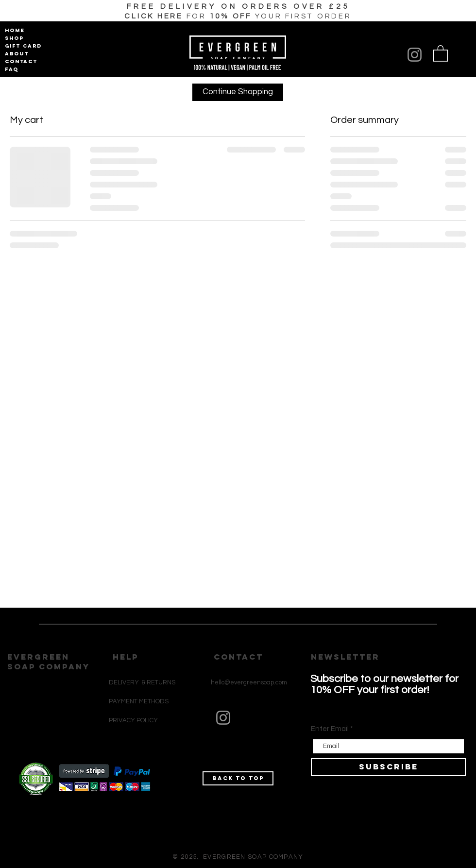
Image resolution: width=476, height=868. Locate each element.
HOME (15, 30)
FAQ (12, 69)
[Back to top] (238, 778)
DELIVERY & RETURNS (142, 682)
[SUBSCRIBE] (388, 767)
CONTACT (21, 61)
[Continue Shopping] (238, 92)
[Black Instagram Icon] (218, 767)
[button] (238, 16)
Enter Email (330, 729)
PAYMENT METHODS (139, 701)
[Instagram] (415, 55)
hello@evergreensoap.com (249, 682)
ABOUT (17, 54)
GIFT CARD (22, 46)
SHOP (14, 38)
